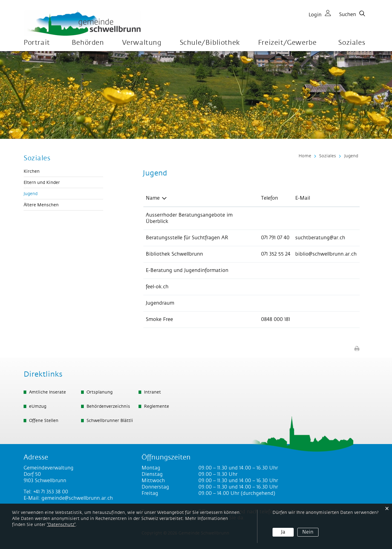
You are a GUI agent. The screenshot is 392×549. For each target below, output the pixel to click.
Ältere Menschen (41, 205)
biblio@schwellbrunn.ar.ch (326, 254)
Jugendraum (160, 303)
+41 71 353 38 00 (51, 492)
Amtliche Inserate (47, 392)
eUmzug (38, 407)
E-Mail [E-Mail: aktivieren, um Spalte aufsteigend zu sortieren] (303, 198)
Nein (308, 532)
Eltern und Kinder (42, 183)
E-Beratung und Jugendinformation (187, 270)
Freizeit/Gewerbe (287, 43)
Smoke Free (159, 319)
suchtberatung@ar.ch (320, 238)
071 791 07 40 (275, 238)
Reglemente (157, 407)
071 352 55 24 (276, 254)
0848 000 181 (276, 319)
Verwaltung (142, 43)
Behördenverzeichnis (108, 407)
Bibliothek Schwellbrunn (174, 254)
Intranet (152, 392)
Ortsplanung (100, 392)
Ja (283, 532)
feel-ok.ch (157, 287)
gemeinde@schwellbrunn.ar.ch (77, 498)
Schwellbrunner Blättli (110, 421)
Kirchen (32, 172)
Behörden (88, 43)
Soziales (352, 43)
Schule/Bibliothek (210, 43)
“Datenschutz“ (61, 525)
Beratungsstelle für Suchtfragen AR (187, 238)
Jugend (44, 194)
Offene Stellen (44, 421)
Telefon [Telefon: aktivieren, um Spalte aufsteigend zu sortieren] (269, 198)
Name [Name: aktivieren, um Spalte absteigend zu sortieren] (153, 198)
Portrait (37, 43)
